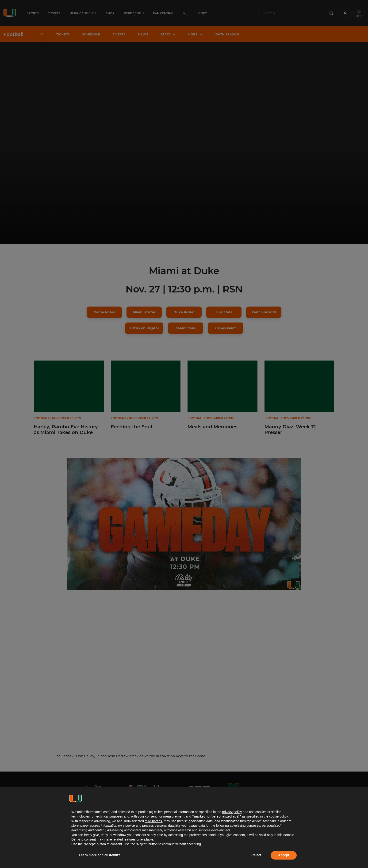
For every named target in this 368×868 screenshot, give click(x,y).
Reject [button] (256, 855)
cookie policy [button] (278, 816)
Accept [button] (284, 855)
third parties (153, 821)
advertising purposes (245, 826)
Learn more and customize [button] (100, 855)
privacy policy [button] (232, 812)
